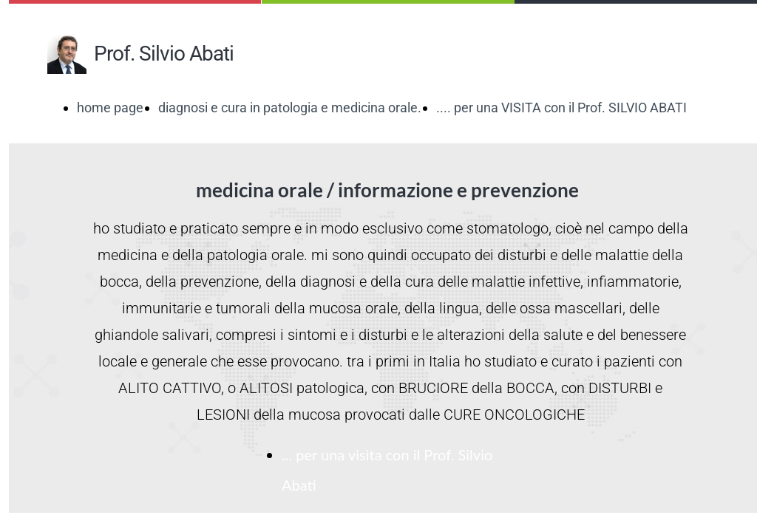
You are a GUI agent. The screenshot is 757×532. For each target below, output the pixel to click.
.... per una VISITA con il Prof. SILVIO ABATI (561, 108)
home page (110, 108)
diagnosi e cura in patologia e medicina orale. (290, 108)
